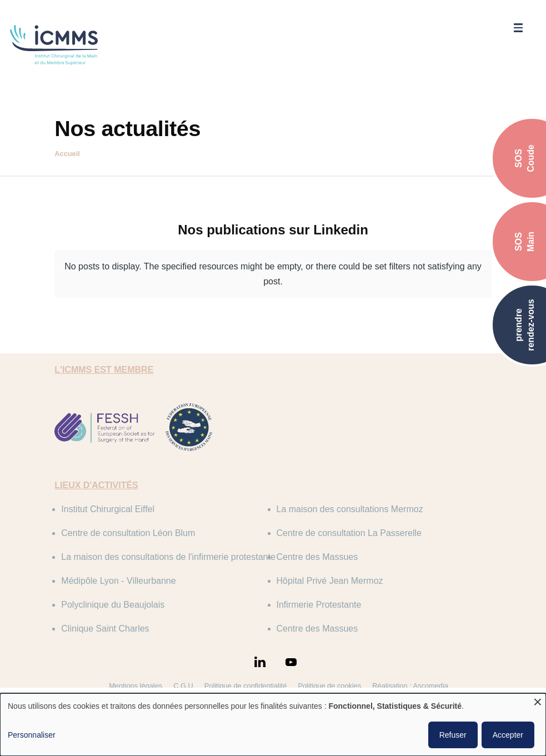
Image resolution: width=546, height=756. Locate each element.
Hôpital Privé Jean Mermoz (330, 581)
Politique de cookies (329, 686)
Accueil (67, 154)
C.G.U (183, 686)
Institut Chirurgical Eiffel (108, 509)
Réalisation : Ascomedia (410, 686)
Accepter (508, 735)
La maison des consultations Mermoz (350, 509)
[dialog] (273, 725)
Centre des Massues (317, 557)
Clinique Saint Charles (105, 629)
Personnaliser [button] (32, 735)
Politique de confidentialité (246, 686)
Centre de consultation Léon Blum (128, 533)
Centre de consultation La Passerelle (349, 533)
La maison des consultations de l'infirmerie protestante (168, 557)
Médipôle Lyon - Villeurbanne (118, 581)
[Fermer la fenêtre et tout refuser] (538, 700)
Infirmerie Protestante (319, 605)
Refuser (453, 735)
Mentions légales (136, 686)
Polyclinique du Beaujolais (113, 605)
